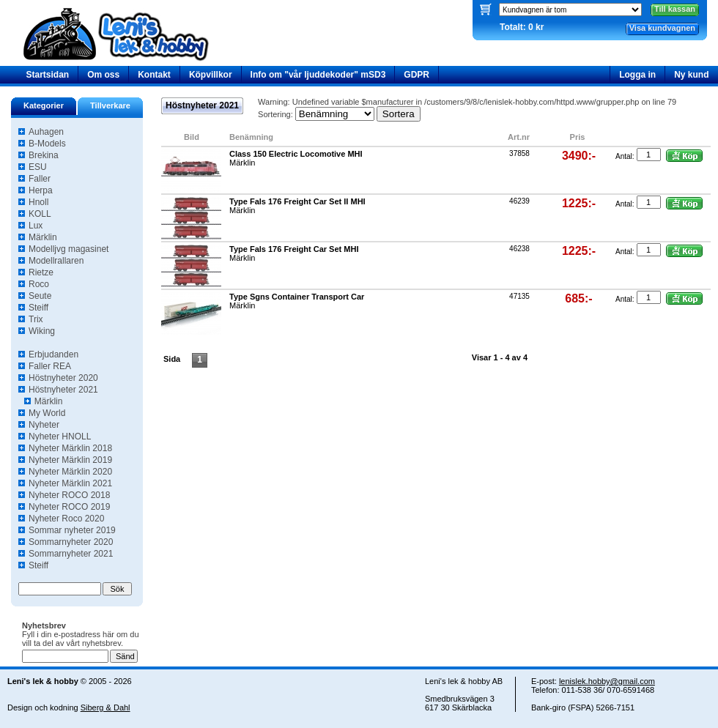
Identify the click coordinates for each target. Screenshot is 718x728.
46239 (519, 201)
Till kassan (675, 9)
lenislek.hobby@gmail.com (607, 681)
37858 (519, 153)
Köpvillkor (211, 75)
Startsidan (48, 75)
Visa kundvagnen (662, 28)
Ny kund (691, 75)
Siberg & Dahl (106, 707)
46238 (519, 249)
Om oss (103, 75)
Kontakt (154, 75)
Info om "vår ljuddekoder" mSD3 (318, 75)
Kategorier (44, 105)
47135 (519, 296)
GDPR (417, 75)
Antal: (625, 156)
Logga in (637, 75)
